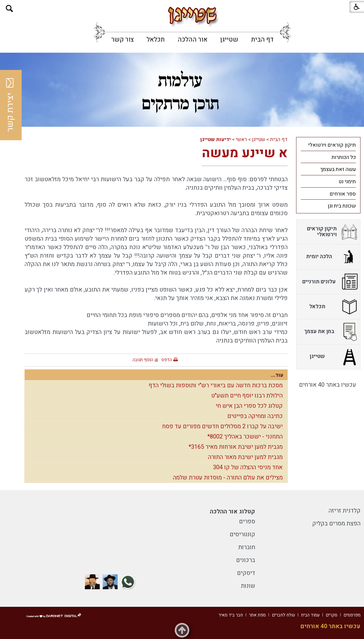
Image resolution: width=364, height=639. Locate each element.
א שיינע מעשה (245, 153)
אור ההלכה (193, 40)
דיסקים (246, 573)
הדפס (166, 360)
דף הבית (262, 40)
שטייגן (229, 40)
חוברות (247, 547)
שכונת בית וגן (342, 206)
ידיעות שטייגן (216, 139)
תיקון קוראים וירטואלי (332, 145)
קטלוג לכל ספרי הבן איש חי (249, 406)
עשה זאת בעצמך (338, 169)
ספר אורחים (343, 194)
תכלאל (156, 40)
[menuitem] (262, 40)
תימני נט (347, 182)
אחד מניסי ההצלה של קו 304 (248, 467)
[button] (10, 9)
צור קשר (122, 40)
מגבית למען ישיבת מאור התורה (245, 457)
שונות (248, 586)
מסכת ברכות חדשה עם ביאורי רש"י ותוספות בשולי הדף (216, 385)
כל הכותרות (344, 157)
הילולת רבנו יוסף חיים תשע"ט (247, 396)
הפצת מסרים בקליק (336, 524)
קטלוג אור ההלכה (232, 512)
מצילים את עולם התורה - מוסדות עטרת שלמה (228, 478)
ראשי (241, 139)
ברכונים (246, 560)
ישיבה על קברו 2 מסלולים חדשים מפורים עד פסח (222, 426)
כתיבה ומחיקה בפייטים (255, 416)
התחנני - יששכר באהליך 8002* (245, 437)
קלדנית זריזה (345, 511)
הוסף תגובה (143, 360)
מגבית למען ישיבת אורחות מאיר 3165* (236, 447)
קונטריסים (242, 534)
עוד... (277, 375)
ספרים (247, 521)
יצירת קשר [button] (10, 105)
